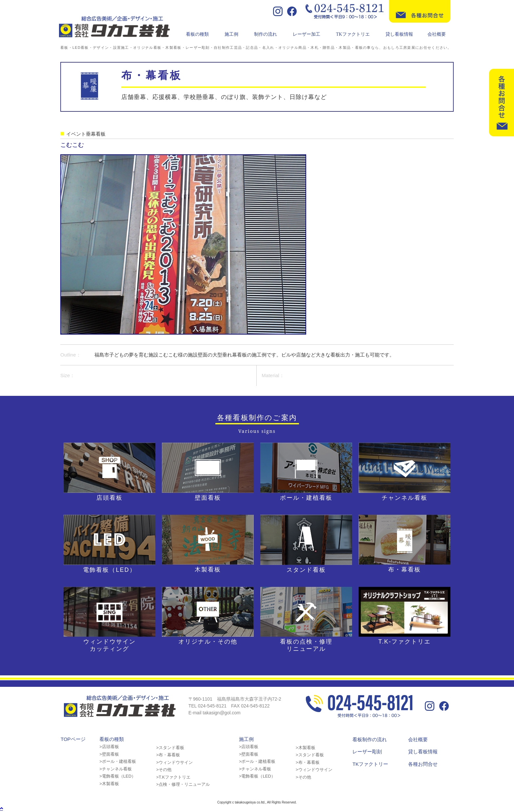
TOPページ (73, 739)
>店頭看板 (109, 747)
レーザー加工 (306, 34)
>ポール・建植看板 (118, 761)
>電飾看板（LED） (118, 776)
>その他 (164, 770)
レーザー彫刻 (367, 752)
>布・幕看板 (168, 755)
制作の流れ (266, 34)
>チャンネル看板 (116, 769)
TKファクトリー (370, 764)
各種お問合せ (423, 764)
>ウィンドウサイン (174, 762)
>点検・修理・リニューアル (183, 784)
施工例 (231, 34)
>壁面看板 (109, 754)
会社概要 (437, 34)
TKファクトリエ (353, 34)
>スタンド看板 (170, 748)
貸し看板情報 (399, 34)
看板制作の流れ (370, 739)
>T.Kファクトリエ (173, 777)
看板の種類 (197, 34)
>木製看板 (109, 784)
